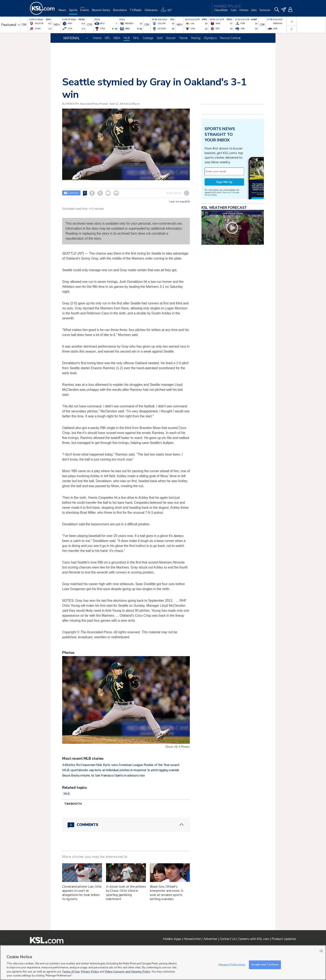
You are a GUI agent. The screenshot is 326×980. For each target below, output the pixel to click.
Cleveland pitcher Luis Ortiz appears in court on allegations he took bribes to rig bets (82, 893)
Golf (160, 38)
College (148, 38)
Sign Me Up (224, 182)
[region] (163, 963)
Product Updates (284, 939)
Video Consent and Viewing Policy (128, 972)
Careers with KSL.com (254, 939)
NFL (107, 38)
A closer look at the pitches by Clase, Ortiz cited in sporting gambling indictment (126, 893)
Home (97, 38)
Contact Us (228, 939)
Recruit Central (230, 38)
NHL (136, 38)
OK (321, 951)
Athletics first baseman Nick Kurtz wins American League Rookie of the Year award (121, 765)
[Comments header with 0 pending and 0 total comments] (126, 825)
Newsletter (192, 939)
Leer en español (180, 202)
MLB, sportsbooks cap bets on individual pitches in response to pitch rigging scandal (121, 770)
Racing (196, 38)
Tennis (183, 38)
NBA (117, 38)
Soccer (171, 38)
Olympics (210, 38)
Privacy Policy (211, 195)
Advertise (210, 939)
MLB (127, 38)
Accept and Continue (265, 965)
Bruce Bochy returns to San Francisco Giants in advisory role (104, 775)
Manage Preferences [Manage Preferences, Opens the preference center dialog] (232, 965)
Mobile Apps (172, 939)
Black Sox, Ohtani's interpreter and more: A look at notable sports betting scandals (167, 893)
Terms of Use (229, 192)
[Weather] (168, 12)
